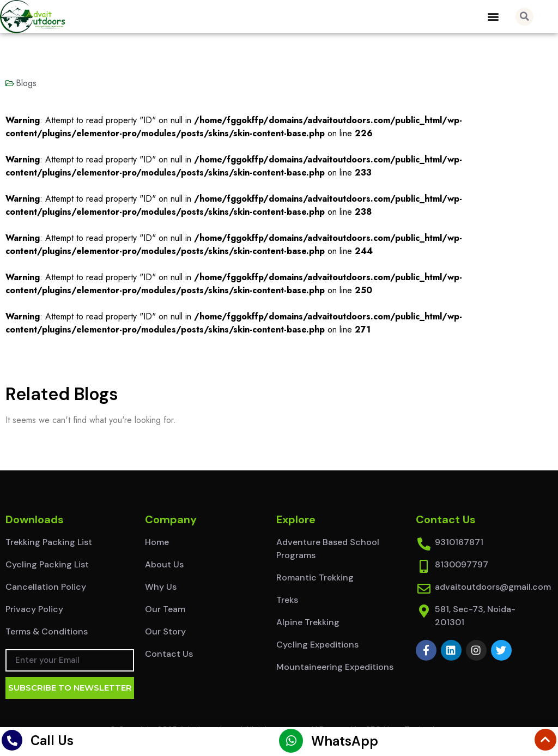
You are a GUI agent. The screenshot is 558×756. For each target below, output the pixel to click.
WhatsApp (345, 741)
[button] (493, 17)
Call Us (52, 740)
